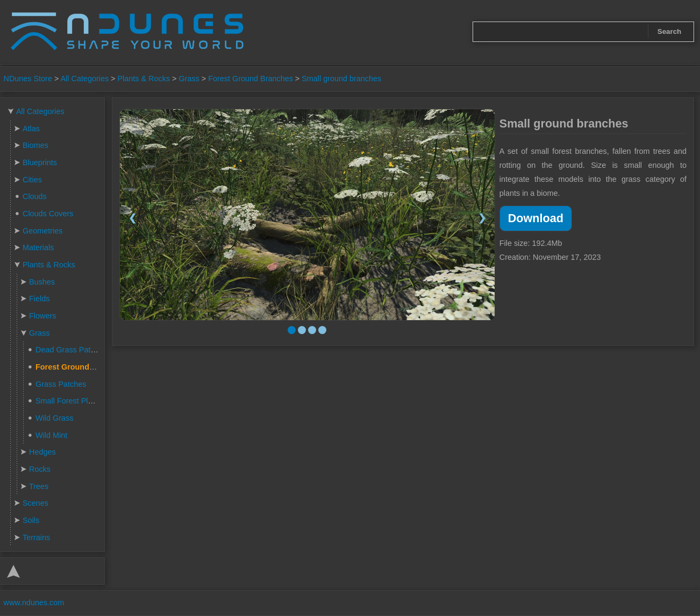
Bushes (42, 282)
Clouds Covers (48, 214)
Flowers (42, 316)
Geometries (42, 231)
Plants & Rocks (144, 79)
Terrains (36, 537)
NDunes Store (28, 79)
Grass (189, 79)
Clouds (35, 196)
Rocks (40, 469)
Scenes (35, 503)
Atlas (31, 129)
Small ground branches (341, 79)
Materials (38, 247)
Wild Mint (51, 435)
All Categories (85, 79)
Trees (39, 486)
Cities (32, 180)
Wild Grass (54, 418)
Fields (39, 299)
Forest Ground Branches (251, 79)
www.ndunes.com (34, 603)
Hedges (42, 452)
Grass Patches (61, 384)
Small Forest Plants (69, 401)
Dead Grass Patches (71, 350)
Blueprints (40, 162)
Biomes (35, 145)
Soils (31, 520)
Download (536, 218)
